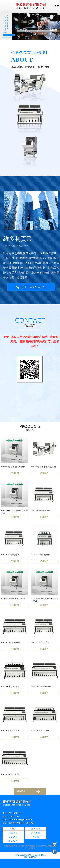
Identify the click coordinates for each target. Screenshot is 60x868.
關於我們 (36, 829)
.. (45, 855)
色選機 (36, 837)
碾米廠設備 (30, 848)
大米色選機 (30, 846)
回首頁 (13, 829)
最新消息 (13, 837)
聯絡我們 (13, 841)
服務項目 (13, 833)
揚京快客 (28, 855)
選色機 (21, 846)
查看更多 (29, 791)
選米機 (14, 846)
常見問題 (36, 833)
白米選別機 (41, 846)
